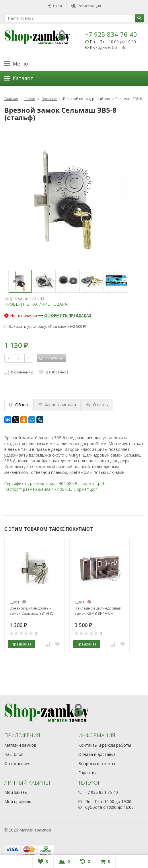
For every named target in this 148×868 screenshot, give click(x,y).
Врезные (49, 99)
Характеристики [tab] (57, 405)
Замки (30, 99)
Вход (55, 6)
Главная (11, 99)
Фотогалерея (17, 763)
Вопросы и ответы (97, 763)
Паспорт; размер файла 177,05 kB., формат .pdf (51, 489)
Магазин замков (20, 745)
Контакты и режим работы (105, 745)
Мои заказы (16, 792)
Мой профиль (18, 801)
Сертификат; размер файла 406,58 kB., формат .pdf (54, 483)
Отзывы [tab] (97, 405)
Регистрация (86, 6)
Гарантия (87, 773)
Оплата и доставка (97, 754)
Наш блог (14, 754)
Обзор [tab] (18, 405)
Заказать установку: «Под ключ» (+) (45, 326)
